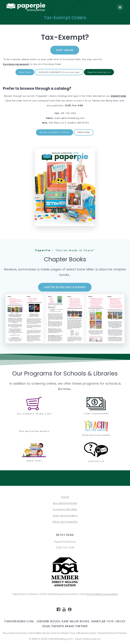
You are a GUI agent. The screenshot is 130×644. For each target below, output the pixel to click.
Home (65, 497)
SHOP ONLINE (65, 50)
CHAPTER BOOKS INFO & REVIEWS (65, 287)
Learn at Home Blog (65, 516)
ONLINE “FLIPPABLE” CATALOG (55, 132)
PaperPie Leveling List (99, 72)
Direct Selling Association (102, 594)
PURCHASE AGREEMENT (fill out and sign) (59, 72)
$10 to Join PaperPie (65, 522)
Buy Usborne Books (65, 503)
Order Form (25, 72)
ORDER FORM (84, 132)
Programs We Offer (65, 509)
